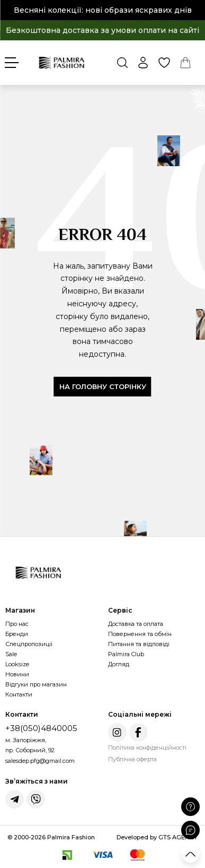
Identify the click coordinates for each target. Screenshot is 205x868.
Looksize (17, 664)
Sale (11, 654)
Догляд (119, 664)
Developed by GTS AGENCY (157, 837)
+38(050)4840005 (41, 728)
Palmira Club (126, 654)
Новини (17, 674)
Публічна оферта (132, 759)
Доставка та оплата (136, 624)
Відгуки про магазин (36, 684)
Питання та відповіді (139, 644)
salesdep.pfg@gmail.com (40, 761)
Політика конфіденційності (147, 747)
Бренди (17, 634)
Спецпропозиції (29, 644)
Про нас (17, 624)
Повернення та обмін (140, 634)
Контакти (19, 694)
